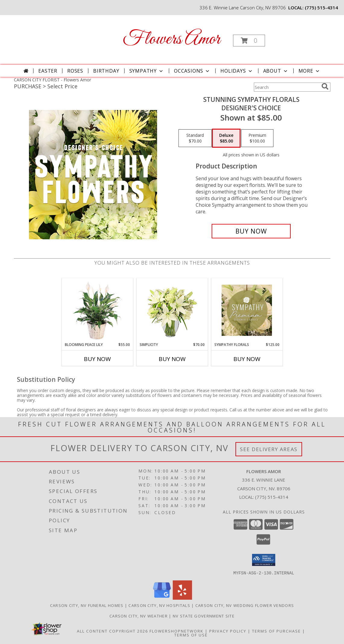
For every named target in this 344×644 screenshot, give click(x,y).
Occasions (192, 71)
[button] (249, 41)
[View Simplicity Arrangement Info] (172, 310)
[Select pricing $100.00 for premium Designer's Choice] (257, 138)
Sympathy (147, 71)
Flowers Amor (171, 39)
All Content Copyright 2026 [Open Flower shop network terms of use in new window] (112, 631)
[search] (325, 86)
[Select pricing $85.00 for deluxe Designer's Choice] (226, 138)
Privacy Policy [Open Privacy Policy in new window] (228, 631)
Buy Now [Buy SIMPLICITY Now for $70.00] (172, 359)
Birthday (106, 71)
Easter (48, 71)
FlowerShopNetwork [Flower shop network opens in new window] (177, 631)
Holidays (237, 71)
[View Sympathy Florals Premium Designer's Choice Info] (247, 310)
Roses (75, 71)
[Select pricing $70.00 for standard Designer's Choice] (195, 138)
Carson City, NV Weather (139, 616)
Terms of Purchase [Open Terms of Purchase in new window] (276, 631)
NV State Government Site (204, 616)
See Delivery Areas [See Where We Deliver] (269, 449)
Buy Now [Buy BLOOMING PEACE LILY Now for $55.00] (97, 359)
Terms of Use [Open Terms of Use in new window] (191, 635)
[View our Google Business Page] (162, 598)
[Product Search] (286, 87)
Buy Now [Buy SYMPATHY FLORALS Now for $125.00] (247, 359)
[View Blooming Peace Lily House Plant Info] (97, 310)
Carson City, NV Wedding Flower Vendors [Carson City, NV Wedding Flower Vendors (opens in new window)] (245, 605)
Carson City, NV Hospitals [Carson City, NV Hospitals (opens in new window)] (159, 605)
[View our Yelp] (182, 598)
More (309, 71)
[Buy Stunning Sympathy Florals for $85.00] (251, 231)
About (276, 71)
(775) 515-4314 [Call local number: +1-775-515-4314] (321, 8)
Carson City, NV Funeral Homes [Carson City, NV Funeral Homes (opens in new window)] (87, 605)
